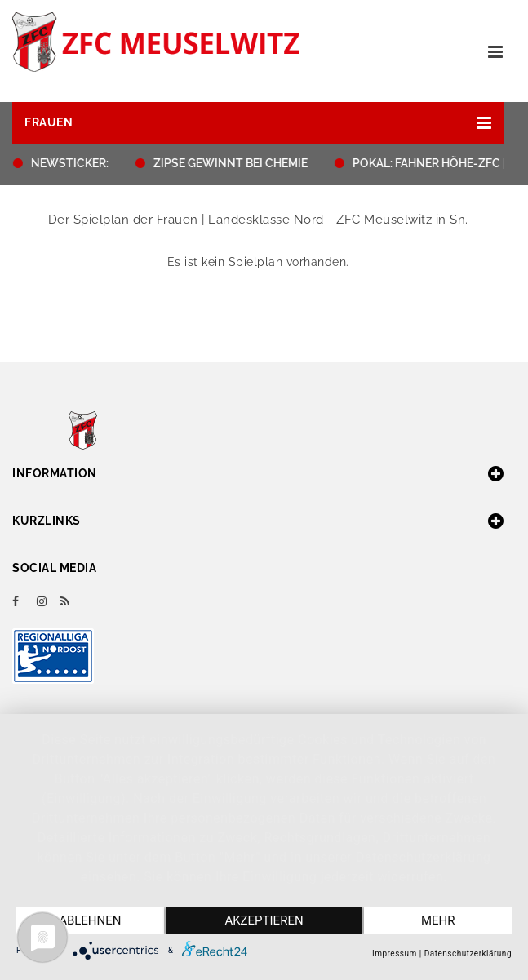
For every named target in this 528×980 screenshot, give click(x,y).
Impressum (395, 953)
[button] (258, 123)
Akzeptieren (264, 920)
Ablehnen (90, 920)
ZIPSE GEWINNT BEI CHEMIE (235, 163)
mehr (438, 920)
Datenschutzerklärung (468, 953)
